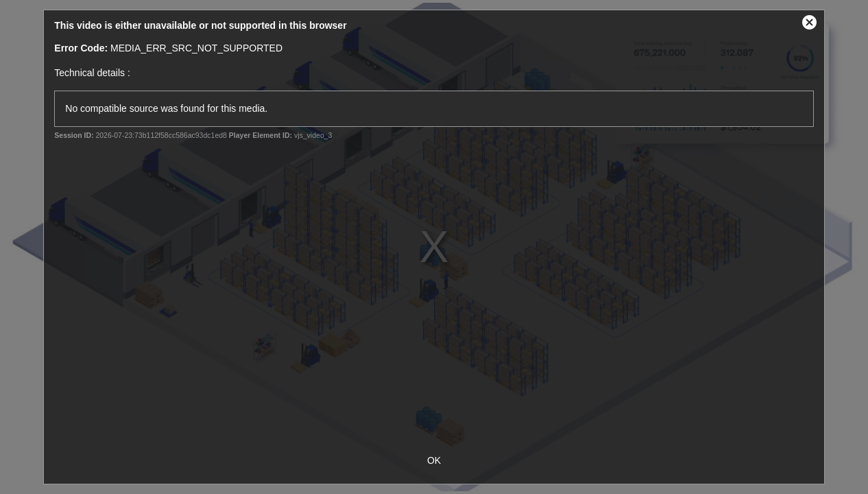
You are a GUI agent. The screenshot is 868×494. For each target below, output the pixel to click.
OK (434, 460)
